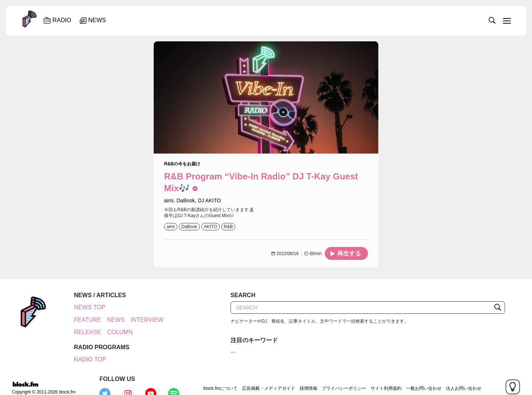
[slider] (291, 20)
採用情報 (256, 374)
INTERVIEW (143, 320)
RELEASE (83, 332)
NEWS (112, 320)
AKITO (211, 227)
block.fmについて (169, 374)
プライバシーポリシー (292, 374)
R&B (229, 227)
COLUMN (116, 332)
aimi (171, 227)
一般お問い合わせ (372, 374)
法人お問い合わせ (412, 374)
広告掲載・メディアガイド (216, 374)
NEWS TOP (86, 307)
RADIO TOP (86, 359)
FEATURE (83, 320)
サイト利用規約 (334, 374)
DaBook (189, 227)
